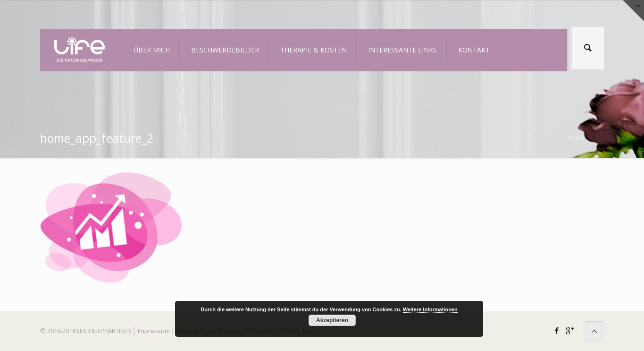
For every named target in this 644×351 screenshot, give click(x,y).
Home (576, 137)
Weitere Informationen (430, 309)
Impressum (154, 331)
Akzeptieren (332, 320)
